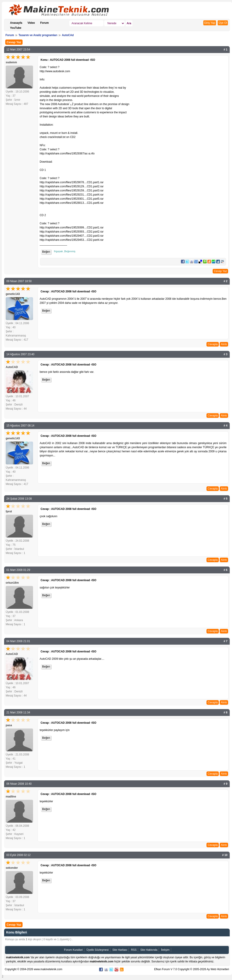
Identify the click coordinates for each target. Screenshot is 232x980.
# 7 (226, 641)
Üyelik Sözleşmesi (97, 950)
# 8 (226, 712)
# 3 (226, 354)
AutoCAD (12, 367)
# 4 (226, 426)
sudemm (11, 62)
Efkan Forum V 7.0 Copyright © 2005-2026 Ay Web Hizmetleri (192, 969)
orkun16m (12, 583)
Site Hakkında (149, 950)
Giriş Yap (210, 23)
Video (31, 23)
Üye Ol (223, 23)
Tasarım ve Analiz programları (38, 35)
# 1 (226, 50)
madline (11, 797)
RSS (134, 950)
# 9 (226, 784)
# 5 (226, 499)
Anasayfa (16, 23)
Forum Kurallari (73, 950)
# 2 (226, 281)
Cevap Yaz (14, 42)
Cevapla (213, 344)
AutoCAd (68, 35)
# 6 (226, 570)
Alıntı (224, 344)
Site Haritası (120, 950)
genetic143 (13, 294)
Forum (45, 23)
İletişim (165, 950)
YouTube (16, 28)
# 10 (225, 855)
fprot (9, 511)
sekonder (12, 868)
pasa (9, 725)
